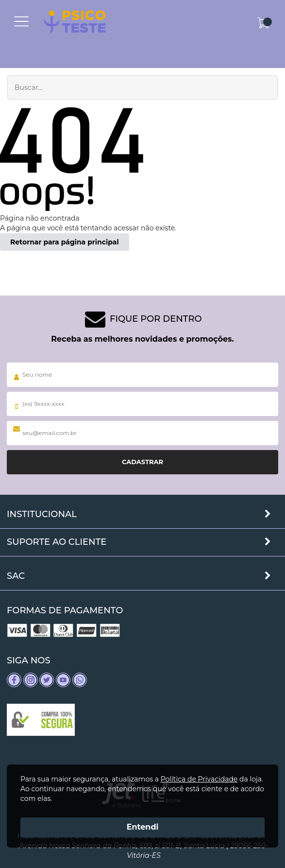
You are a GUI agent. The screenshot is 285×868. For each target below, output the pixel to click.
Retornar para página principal (65, 242)
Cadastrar (142, 462)
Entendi (143, 827)
